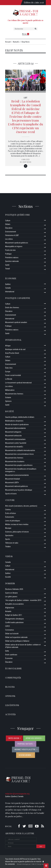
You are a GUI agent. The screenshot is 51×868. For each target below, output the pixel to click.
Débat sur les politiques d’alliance (17, 641)
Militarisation (10, 390)
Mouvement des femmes (14, 394)
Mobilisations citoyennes (14, 421)
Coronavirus (10, 630)
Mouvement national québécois (17, 486)
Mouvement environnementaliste (17, 475)
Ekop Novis (27, 162)
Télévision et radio (12, 543)
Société (10, 411)
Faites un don (14, 738)
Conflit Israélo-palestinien (14, 622)
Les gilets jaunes (11, 597)
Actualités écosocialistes (14, 604)
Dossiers (10, 583)
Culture (8, 221)
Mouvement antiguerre (13, 432)
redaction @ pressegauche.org (17, 794)
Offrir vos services (34, 738)
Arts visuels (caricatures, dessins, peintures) (21, 506)
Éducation (9, 228)
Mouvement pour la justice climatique (19, 490)
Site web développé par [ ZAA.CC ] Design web (31, 864)
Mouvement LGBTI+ (12, 483)
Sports (8, 539)
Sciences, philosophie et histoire (17, 532)
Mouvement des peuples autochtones (19, 465)
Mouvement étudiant (13, 479)
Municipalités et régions (14, 246)
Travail (7, 269)
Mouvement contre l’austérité (16, 443)
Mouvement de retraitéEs (14, 447)
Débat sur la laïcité (12, 634)
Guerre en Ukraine (11, 593)
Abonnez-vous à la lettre (25, 750)
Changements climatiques (15, 619)
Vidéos (9, 556)
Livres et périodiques (13, 521)
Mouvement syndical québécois (17, 243)
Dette (7, 651)
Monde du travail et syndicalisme (17, 424)
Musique (8, 528)
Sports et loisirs (11, 494)
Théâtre (8, 547)
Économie (11, 278)
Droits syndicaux (11, 655)
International (10, 292)
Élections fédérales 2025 (14, 589)
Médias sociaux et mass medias (17, 524)
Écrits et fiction (11, 513)
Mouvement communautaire (15, 439)
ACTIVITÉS (10, 714)
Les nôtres (9, 239)
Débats (8, 224)
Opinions (8, 401)
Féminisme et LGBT (12, 235)
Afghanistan (10, 608)
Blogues (10, 687)
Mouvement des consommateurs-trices (19, 454)
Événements (10, 517)
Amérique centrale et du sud (15, 349)
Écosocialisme (13, 668)
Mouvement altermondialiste (15, 428)
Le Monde (9, 379)
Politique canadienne (18, 298)
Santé (7, 265)
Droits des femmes (12, 308)
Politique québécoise (18, 215)
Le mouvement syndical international (18, 383)
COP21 (8, 626)
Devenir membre (25, 755)
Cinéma (8, 510)
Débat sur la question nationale (16, 637)
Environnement (11, 232)
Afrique (8, 346)
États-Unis (9, 368)
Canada (8, 288)
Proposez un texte (25, 744)
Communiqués (13, 678)
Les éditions (12, 705)
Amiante (8, 611)
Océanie (8, 397)
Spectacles (9, 535)
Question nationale (12, 261)
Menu (26, 34)
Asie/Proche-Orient (12, 353)
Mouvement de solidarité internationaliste (20, 450)
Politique (8, 254)
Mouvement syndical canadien (16, 322)
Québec (8, 284)
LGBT (25, 98)
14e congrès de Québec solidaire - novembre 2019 (23, 600)
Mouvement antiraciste (13, 436)
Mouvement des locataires (15, 461)
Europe (8, 372)
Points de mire (10, 250)
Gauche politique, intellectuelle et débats (20, 417)
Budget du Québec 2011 (14, 615)
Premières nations (12, 258)
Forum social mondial (13, 375)
